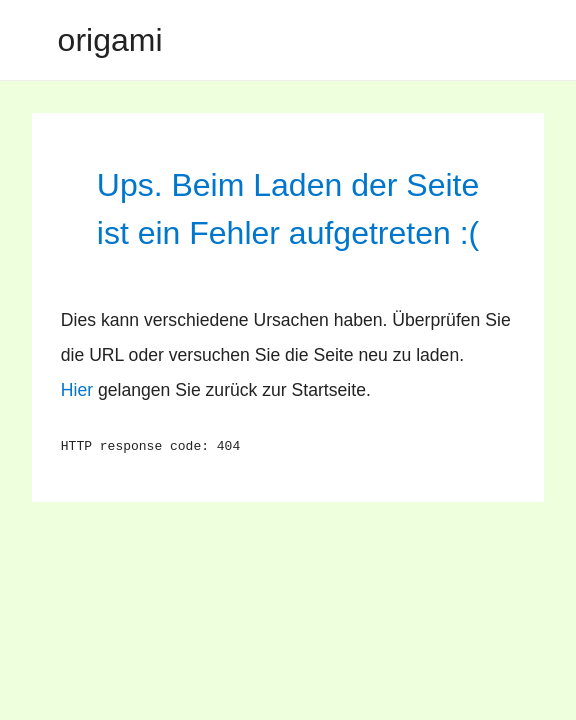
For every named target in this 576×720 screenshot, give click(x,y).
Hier (77, 390)
